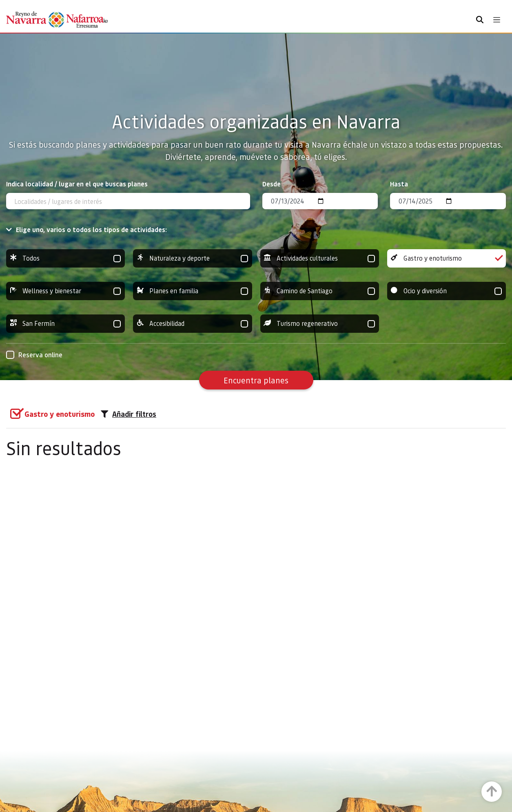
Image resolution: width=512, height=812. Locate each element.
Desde (272, 184)
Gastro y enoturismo (447, 258)
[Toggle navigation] (497, 20)
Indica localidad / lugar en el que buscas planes (77, 184)
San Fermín (65, 324)
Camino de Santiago (320, 291)
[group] (65, 258)
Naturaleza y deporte (192, 258)
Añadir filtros (129, 414)
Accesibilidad (192, 324)
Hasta (399, 184)
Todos (65, 258)
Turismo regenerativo (320, 324)
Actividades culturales (320, 258)
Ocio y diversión (447, 291)
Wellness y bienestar (65, 291)
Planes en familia (192, 291)
